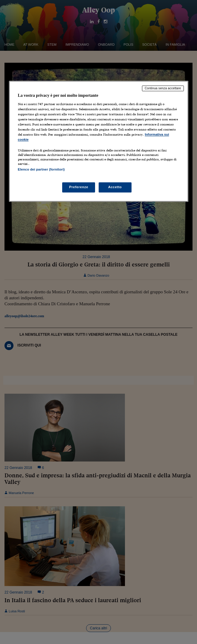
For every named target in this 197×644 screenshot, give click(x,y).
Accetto (115, 187)
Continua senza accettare (163, 88)
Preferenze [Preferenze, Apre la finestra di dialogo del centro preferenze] (79, 187)
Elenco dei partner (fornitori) (41, 170)
